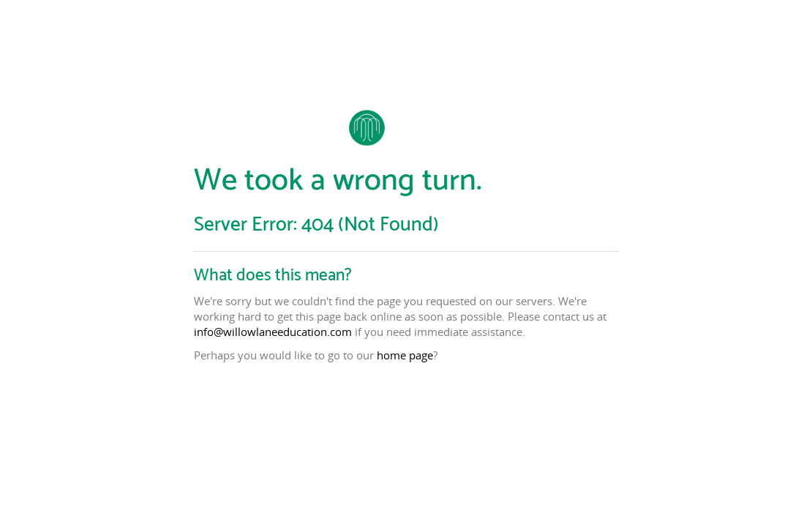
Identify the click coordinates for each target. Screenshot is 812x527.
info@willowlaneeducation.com (273, 332)
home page (405, 355)
